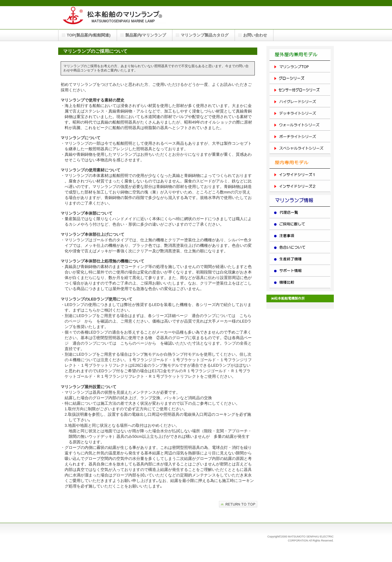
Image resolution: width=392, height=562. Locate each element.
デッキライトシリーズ (300, 113)
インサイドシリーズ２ (300, 186)
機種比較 (300, 282)
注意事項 (300, 236)
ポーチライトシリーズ (300, 136)
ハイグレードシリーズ (300, 101)
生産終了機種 (300, 259)
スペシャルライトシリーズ (300, 148)
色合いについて (300, 247)
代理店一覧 (300, 212)
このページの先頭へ (238, 504)
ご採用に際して (300, 224)
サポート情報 (300, 271)
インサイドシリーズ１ (300, 174)
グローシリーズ (300, 78)
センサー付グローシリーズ (300, 90)
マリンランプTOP (300, 67)
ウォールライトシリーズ (300, 125)
